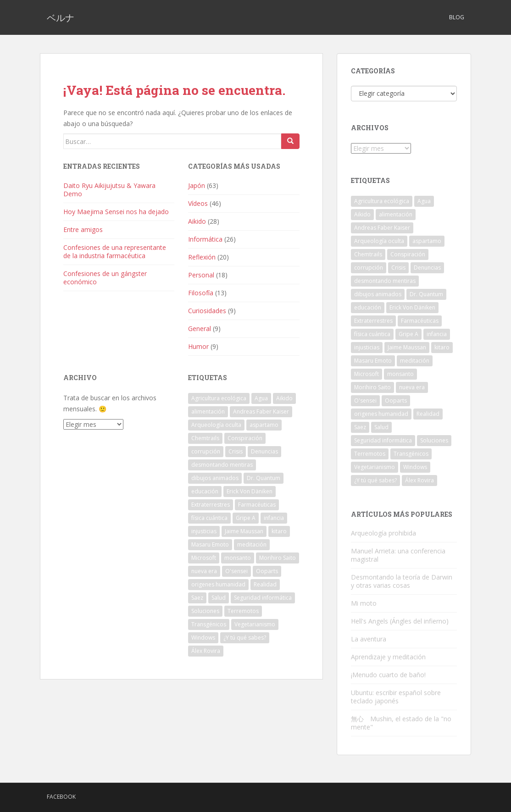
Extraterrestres (211, 505)
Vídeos (198, 203)
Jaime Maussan (244, 531)
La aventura (369, 639)
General (200, 329)
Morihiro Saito (278, 558)
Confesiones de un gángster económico (105, 278)
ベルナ (61, 17)
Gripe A (246, 518)
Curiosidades (207, 311)
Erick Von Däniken (250, 491)
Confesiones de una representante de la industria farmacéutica (115, 251)
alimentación (208, 412)
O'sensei (236, 571)
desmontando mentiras (222, 465)
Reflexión (202, 257)
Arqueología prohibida (383, 533)
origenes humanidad (218, 584)
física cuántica (209, 518)
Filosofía (201, 293)
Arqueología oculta (216, 425)
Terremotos (243, 611)
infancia (274, 518)
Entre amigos (83, 229)
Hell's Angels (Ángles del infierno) (400, 621)
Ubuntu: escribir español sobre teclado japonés (396, 697)
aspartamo (264, 425)
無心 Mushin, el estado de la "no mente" (401, 723)
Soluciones (205, 611)
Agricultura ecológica (219, 398)
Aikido (197, 221)
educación (205, 491)
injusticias (204, 531)
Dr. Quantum (264, 478)
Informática (205, 239)
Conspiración (245, 438)
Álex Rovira (206, 651)
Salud (219, 598)
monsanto (238, 558)
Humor (198, 346)
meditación (252, 544)
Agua (261, 398)
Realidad (265, 584)
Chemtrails (205, 438)
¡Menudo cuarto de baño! (388, 675)
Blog (457, 17)
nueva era (204, 571)
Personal (201, 275)
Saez (197, 598)
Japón (197, 185)
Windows (203, 638)
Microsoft (204, 558)
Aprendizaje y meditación (388, 657)
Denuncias (264, 451)
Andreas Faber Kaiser (261, 412)
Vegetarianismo (255, 624)
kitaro (279, 531)
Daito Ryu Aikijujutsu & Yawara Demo (109, 190)
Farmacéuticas (257, 505)
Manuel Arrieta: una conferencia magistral (398, 555)
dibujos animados (215, 478)
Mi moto (364, 603)
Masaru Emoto (210, 544)
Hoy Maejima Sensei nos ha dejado (116, 212)
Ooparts (267, 571)
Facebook (61, 797)
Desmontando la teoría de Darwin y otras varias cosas (402, 581)
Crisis (236, 451)
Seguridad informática (263, 598)
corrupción (206, 451)
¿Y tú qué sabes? (245, 638)
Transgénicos (209, 624)
